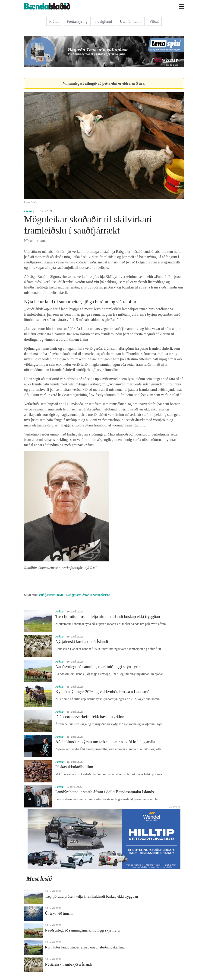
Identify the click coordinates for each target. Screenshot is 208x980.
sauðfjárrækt (47, 595)
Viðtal (154, 21)
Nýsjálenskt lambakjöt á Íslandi (82, 642)
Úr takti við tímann (59, 913)
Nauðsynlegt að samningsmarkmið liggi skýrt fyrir (98, 667)
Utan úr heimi (131, 21)
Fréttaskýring (77, 21)
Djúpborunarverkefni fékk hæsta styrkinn (90, 717)
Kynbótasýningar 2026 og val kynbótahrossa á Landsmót (103, 692)
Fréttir (54, 21)
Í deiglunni (104, 21)
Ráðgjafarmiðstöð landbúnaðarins (88, 595)
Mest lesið (39, 879)
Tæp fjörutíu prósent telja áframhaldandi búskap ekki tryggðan (108, 617)
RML (60, 595)
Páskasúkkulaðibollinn (74, 767)
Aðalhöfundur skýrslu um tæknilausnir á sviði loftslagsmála (105, 742)
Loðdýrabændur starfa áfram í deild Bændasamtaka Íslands (105, 792)
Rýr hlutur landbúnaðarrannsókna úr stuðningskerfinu (85, 947)
